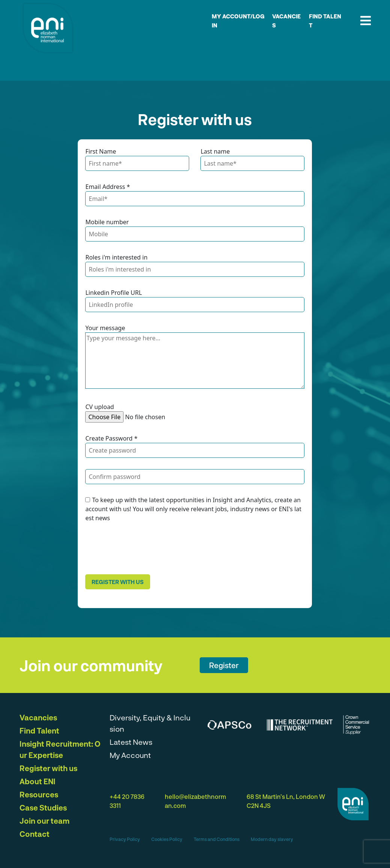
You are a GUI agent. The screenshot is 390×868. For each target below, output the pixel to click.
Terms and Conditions (217, 839)
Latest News (131, 742)
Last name (215, 151)
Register (224, 665)
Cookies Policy (167, 839)
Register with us (118, 582)
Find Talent (39, 731)
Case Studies (43, 808)
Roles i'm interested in (116, 257)
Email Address (108, 187)
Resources (39, 794)
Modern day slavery (272, 839)
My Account (130, 755)
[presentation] (142, 548)
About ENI (38, 781)
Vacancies (38, 717)
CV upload (99, 407)
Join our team (44, 821)
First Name (101, 151)
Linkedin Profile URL (114, 293)
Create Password (111, 438)
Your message (105, 328)
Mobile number (107, 222)
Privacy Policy (125, 839)
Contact (35, 834)
